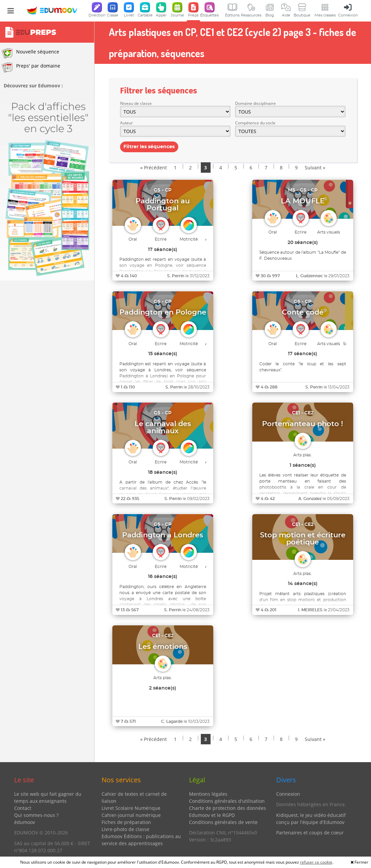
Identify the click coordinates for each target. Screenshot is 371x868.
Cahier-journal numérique (131, 815)
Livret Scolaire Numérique (131, 808)
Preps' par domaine (31, 68)
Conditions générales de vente (223, 822)
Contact (23, 808)
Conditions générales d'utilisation (227, 801)
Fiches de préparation (126, 822)
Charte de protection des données (228, 808)
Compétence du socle (255, 123)
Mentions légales (208, 794)
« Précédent (154, 168)
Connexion (288, 794)
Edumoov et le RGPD (212, 815)
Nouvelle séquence (30, 53)
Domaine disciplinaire (255, 103)
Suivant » (315, 168)
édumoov (25, 822)
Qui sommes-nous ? (36, 815)
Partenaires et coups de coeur (310, 833)
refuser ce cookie (316, 862)
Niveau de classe (136, 103)
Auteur (126, 123)
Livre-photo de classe (125, 829)
